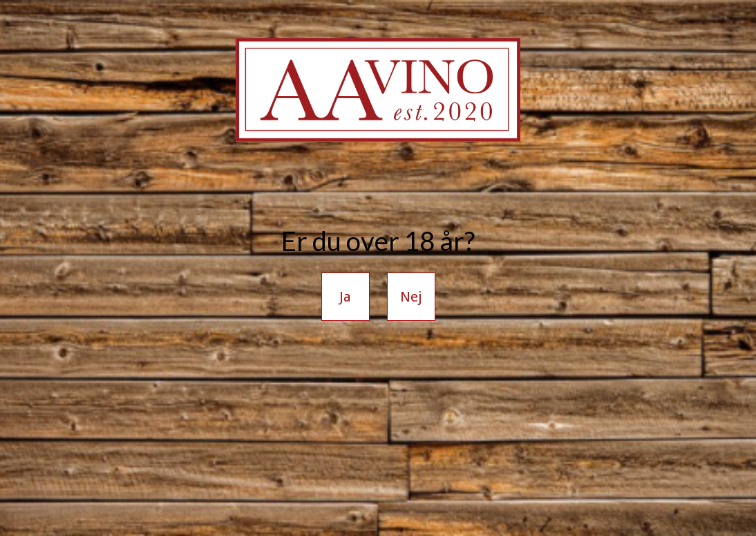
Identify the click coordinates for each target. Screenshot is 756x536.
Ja (345, 297)
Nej (411, 297)
